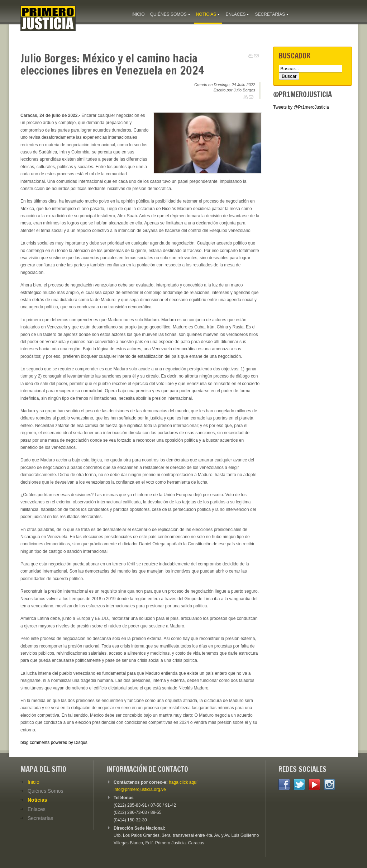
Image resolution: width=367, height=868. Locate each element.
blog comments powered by (54, 743)
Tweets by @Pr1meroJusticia (301, 107)
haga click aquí (183, 782)
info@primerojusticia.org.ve (140, 789)
